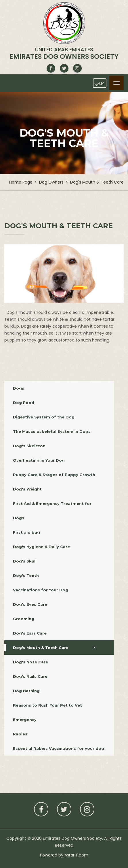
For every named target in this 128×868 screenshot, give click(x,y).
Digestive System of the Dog (59, 417)
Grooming (56, 619)
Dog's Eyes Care (56, 604)
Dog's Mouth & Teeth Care (54, 648)
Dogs (61, 388)
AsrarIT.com (76, 855)
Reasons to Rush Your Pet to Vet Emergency (61, 712)
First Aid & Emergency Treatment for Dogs (61, 511)
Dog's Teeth (58, 575)
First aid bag (60, 532)
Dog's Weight (56, 489)
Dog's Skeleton (58, 446)
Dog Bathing (52, 691)
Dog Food (60, 403)
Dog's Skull (58, 561)
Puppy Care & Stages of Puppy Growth (56, 475)
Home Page (21, 182)
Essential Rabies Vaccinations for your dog (61, 751)
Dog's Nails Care (53, 676)
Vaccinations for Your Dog (57, 590)
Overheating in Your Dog (57, 460)
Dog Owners (51, 182)
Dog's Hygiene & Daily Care (59, 547)
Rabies (60, 734)
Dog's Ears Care (55, 633)
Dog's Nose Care (53, 662)
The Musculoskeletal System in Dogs (58, 431)
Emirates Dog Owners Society (72, 838)
